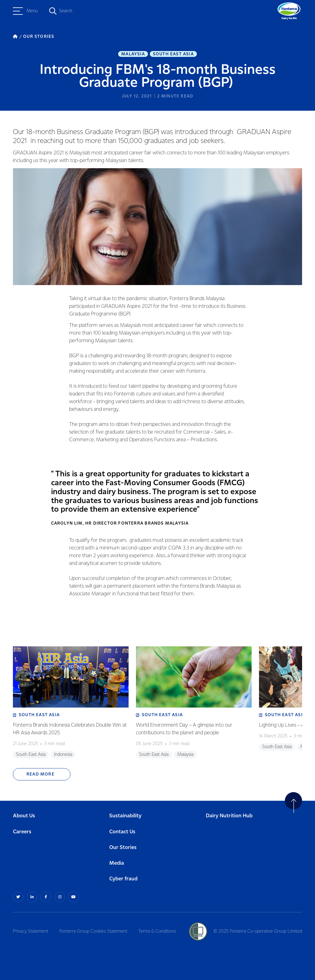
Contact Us (122, 832)
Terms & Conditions (157, 931)
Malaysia (133, 54)
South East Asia (173, 54)
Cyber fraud (123, 879)
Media (117, 863)
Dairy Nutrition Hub (229, 816)
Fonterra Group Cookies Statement (93, 931)
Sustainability (125, 816)
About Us (24, 816)
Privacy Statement (31, 931)
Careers (22, 832)
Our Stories (123, 848)
